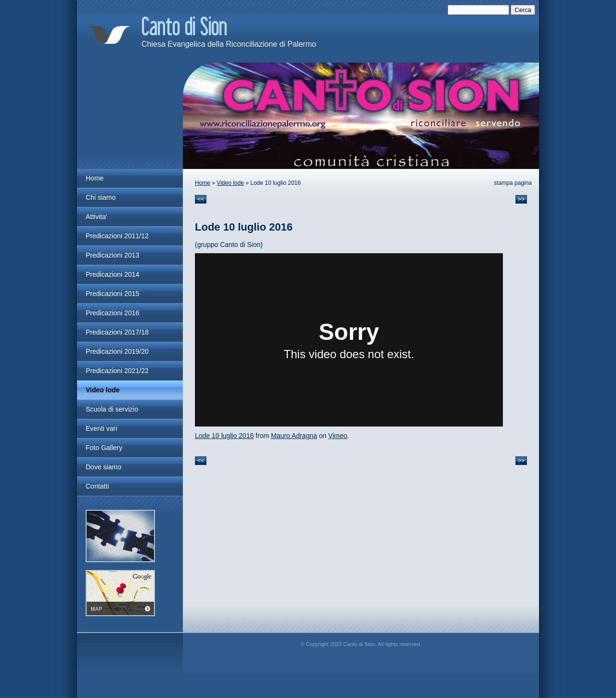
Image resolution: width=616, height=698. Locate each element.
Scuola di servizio (112, 409)
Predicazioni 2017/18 (117, 332)
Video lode (230, 183)
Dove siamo (103, 467)
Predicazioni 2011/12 (117, 236)
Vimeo (338, 436)
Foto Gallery (104, 448)
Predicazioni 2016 (112, 313)
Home (203, 183)
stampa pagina (513, 183)
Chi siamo (101, 197)
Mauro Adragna (294, 436)
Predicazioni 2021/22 (117, 371)
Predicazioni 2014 (112, 274)
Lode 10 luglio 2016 (224, 436)
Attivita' (96, 217)
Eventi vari (101, 428)
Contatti (97, 486)
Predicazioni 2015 (112, 294)
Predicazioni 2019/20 (117, 351)
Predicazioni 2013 (112, 255)
